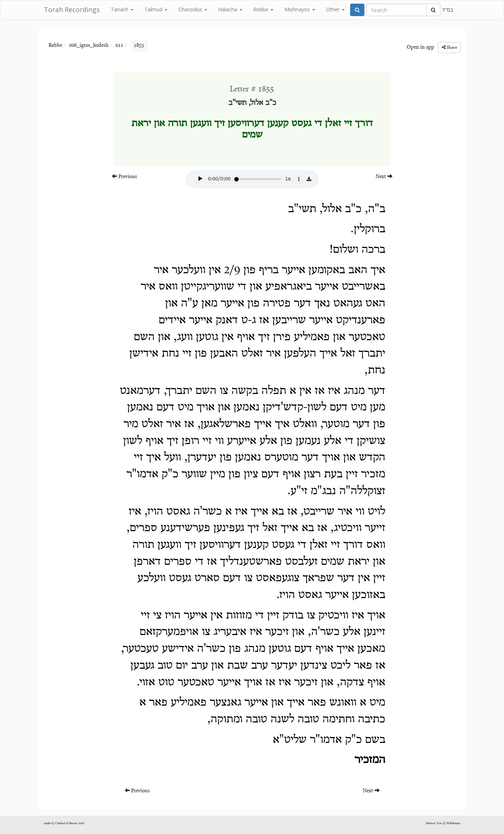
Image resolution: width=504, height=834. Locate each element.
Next (384, 176)
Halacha (230, 9)
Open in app (420, 48)
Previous (124, 176)
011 (119, 46)
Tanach (122, 9)
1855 (139, 46)
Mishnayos (300, 9)
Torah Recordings (72, 10)
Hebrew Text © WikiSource (443, 823)
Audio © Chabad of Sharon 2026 (64, 823)
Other (335, 9)
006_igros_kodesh (89, 46)
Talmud (156, 9)
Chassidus (193, 9)
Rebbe (263, 9)
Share (449, 47)
